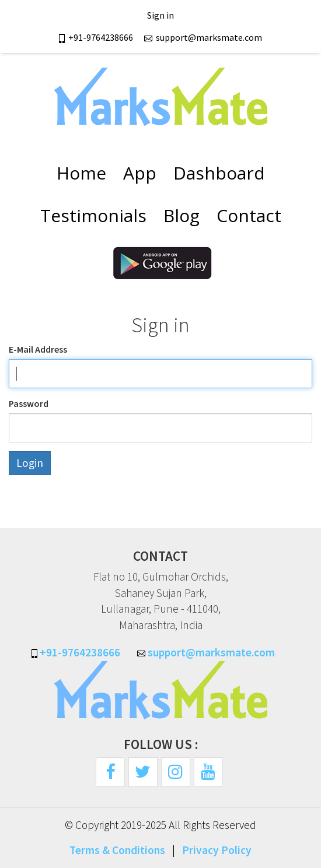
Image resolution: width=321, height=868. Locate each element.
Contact (249, 215)
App (140, 173)
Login (30, 463)
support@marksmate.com (203, 37)
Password (29, 403)
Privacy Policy (217, 850)
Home (81, 173)
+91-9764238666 (97, 37)
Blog (182, 215)
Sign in (160, 15)
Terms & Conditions (117, 850)
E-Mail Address (38, 349)
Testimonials (93, 215)
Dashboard (219, 173)
